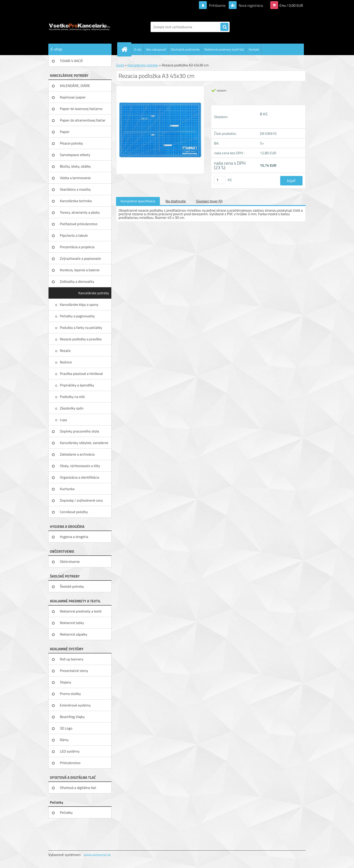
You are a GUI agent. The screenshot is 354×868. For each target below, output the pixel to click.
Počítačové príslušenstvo (79, 224)
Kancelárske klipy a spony (79, 304)
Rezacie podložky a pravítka (81, 339)
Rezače (66, 351)
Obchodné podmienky (185, 49)
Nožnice (66, 362)
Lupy (64, 420)
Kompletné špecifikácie (138, 201)
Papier (65, 132)
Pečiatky (66, 812)
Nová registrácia (250, 5)
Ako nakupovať (156, 49)
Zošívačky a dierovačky (77, 281)
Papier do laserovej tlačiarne (81, 109)
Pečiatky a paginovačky (78, 316)
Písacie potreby (71, 143)
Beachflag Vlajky (72, 717)
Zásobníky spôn (72, 408)
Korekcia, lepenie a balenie (80, 270)
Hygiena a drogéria (74, 537)
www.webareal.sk (97, 855)
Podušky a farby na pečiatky (81, 328)
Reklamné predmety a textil (81, 611)
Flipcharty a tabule (74, 235)
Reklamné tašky (72, 623)
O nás (138, 49)
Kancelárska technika (76, 201)
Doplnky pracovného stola (79, 431)
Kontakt (254, 49)
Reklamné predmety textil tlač (224, 49)
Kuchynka (67, 489)
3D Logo (66, 728)
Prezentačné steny (74, 671)
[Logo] (79, 27)
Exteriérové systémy (75, 705)
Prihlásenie (217, 5)
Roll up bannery (72, 659)
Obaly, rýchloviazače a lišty (80, 466)
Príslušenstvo (70, 763)
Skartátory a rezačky (75, 189)
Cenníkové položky (74, 512)
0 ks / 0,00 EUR (291, 5)
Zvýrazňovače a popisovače (80, 258)
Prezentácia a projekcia (77, 247)
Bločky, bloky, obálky (75, 166)
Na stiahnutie (176, 201)
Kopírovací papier (73, 97)
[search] (224, 27)
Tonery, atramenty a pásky (80, 212)
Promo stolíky (70, 694)
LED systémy (70, 751)
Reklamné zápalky (74, 634)
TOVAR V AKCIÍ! (71, 61)
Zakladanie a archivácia (77, 454)
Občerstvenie (70, 562)
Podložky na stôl (73, 397)
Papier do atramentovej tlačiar (83, 120)
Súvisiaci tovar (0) (209, 201)
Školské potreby (72, 586)
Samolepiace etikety (75, 155)
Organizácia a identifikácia (79, 477)
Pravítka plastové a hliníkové (82, 374)
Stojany (65, 682)
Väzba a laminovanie (75, 178)
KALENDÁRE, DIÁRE (75, 86)
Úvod (120, 65)
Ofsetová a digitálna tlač (78, 788)
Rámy (64, 740)
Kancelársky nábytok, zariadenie (84, 443)
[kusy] (220, 180)
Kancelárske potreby (94, 293)
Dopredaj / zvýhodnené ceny (81, 500)
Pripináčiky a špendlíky (77, 385)
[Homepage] (126, 49)
